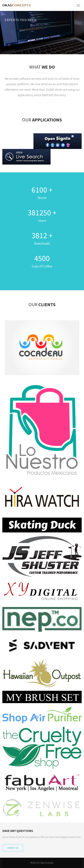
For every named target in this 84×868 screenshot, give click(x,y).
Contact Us (13, 848)
